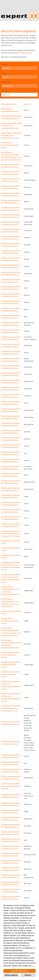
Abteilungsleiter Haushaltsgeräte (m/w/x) (10, 110)
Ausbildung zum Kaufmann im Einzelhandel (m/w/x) (11, 166)
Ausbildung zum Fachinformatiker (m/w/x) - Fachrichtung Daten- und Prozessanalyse (11, 603)
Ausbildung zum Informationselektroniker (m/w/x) (10, 145)
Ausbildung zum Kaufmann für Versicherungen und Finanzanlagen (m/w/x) (11, 708)
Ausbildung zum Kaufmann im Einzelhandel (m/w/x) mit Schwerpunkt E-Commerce (11, 533)
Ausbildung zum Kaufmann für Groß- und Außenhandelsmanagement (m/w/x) (11, 685)
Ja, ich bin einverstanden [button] (20, 971)
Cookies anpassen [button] (11, 975)
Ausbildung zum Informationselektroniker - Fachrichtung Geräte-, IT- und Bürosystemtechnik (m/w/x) (12, 156)
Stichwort (5, 91)
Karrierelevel (6, 82)
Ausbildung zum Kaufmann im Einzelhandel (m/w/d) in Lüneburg (11, 786)
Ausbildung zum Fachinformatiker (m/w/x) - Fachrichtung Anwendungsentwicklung (11, 590)
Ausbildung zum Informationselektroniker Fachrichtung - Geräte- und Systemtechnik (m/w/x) (11, 632)
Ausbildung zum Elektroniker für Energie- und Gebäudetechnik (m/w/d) (11, 126)
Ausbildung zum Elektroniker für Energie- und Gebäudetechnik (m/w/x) (11, 135)
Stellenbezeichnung (9, 104)
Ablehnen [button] (28, 975)
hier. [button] (34, 966)
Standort (4, 64)
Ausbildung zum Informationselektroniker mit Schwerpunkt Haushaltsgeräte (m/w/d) (11, 644)
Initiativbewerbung (25, 53)
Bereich (4, 73)
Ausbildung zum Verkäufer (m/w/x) (11, 542)
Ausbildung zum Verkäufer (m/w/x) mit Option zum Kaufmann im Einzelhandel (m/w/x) (11, 566)
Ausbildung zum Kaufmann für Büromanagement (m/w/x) (11, 655)
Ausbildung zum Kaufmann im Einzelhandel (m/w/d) (11, 756)
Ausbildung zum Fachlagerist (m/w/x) (11, 612)
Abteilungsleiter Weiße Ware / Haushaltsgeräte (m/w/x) (11, 117)
